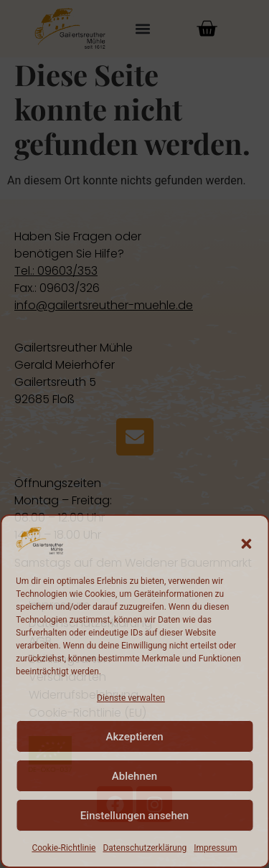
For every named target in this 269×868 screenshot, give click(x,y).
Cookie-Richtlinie (63, 848)
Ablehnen (134, 776)
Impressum (215, 848)
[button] (246, 544)
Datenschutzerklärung (145, 848)
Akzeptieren (134, 737)
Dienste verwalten (131, 698)
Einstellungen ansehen (134, 816)
